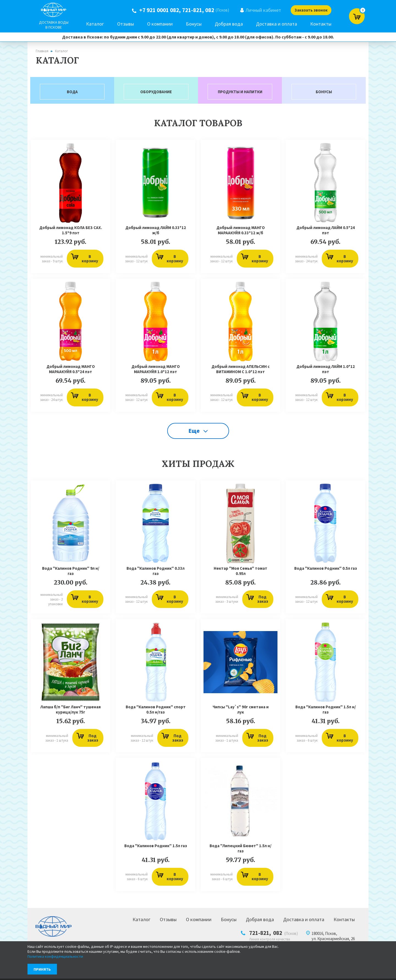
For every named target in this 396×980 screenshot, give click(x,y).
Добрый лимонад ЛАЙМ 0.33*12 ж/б (156, 231)
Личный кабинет (261, 10)
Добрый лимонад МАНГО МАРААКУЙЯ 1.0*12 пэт (156, 370)
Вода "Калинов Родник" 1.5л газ (156, 848)
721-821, (191, 10)
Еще (198, 432)
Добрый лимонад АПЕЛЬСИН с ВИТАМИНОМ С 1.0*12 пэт (240, 370)
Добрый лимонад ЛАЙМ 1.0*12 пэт (326, 370)
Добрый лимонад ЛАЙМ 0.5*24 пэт (326, 231)
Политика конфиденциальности (55, 956)
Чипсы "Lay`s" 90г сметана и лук (241, 712)
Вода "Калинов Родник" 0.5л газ (326, 570)
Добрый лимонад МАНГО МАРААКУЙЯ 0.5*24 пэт (71, 370)
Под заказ (257, 601)
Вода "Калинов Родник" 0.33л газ (156, 573)
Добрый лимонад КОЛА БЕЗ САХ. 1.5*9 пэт (71, 231)
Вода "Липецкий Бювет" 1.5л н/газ (240, 851)
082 (208, 10)
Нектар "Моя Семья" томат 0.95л (240, 573)
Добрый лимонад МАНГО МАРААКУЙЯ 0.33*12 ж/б (241, 231)
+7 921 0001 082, (158, 10)
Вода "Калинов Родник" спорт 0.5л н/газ (156, 712)
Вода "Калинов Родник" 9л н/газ (71, 573)
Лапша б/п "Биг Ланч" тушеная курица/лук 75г (71, 712)
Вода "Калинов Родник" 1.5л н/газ (326, 712)
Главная (42, 51)
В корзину (84, 259)
